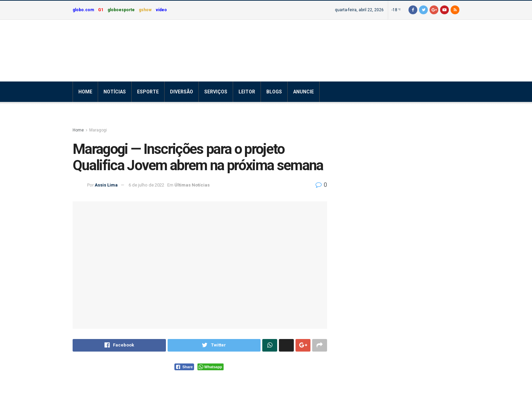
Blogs (274, 92)
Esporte (148, 92)
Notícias (115, 92)
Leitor (247, 92)
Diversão (182, 92)
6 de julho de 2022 (146, 185)
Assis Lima (106, 185)
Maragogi (98, 130)
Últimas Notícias (192, 185)
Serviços (216, 92)
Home (85, 92)
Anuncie (303, 92)
